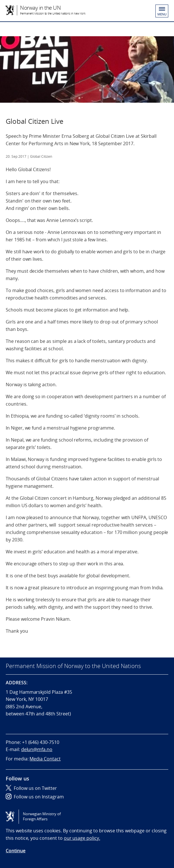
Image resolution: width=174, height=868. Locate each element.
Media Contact (45, 759)
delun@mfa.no (37, 749)
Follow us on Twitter (31, 788)
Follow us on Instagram (35, 797)
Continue (16, 851)
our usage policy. (82, 838)
